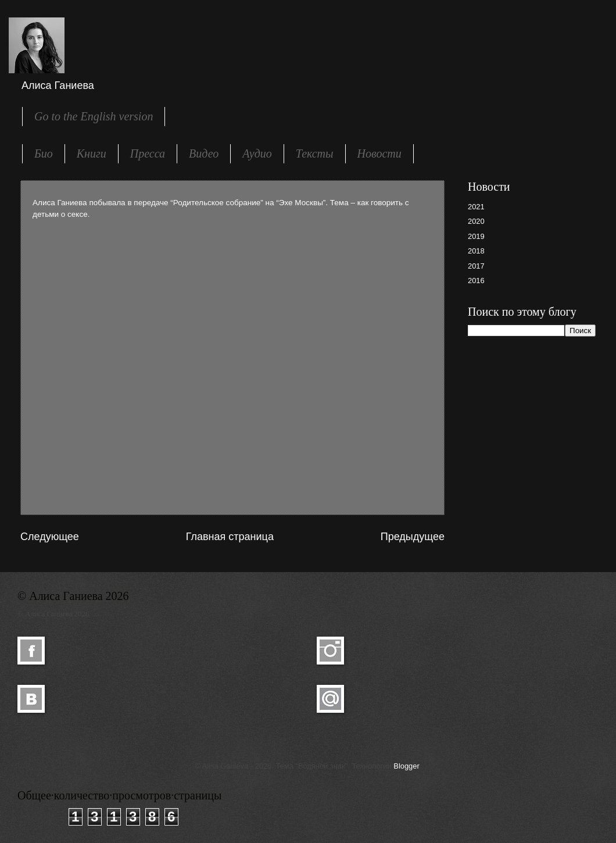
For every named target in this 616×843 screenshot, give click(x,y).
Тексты (315, 153)
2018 (476, 251)
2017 (476, 266)
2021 (476, 207)
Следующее (50, 537)
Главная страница (230, 537)
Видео (204, 153)
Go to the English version (94, 116)
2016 (476, 281)
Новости (379, 153)
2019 (476, 236)
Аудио (257, 153)
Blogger (406, 766)
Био (44, 153)
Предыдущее (413, 537)
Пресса (148, 153)
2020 (476, 221)
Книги (92, 153)
